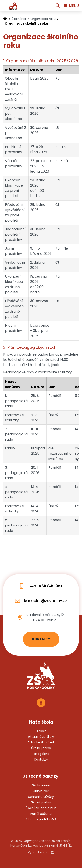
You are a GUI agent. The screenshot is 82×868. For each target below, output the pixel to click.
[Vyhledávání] (58, 5)
